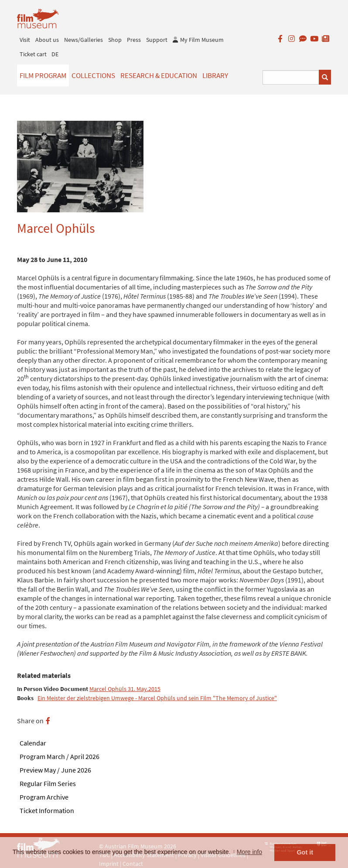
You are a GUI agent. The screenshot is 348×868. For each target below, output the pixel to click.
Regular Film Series (48, 783)
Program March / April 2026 (60, 756)
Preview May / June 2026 (55, 770)
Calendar (33, 743)
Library (215, 75)
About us (47, 40)
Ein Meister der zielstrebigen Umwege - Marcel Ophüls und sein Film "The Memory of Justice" (157, 698)
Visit (25, 40)
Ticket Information (47, 810)
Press (134, 40)
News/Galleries (84, 40)
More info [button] (249, 852)
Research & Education (159, 75)
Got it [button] (305, 852)
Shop (115, 40)
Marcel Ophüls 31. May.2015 (125, 689)
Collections (93, 75)
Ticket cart (33, 54)
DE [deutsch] (55, 54)
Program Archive (44, 797)
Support (157, 40)
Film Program (43, 75)
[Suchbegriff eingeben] (291, 77)
